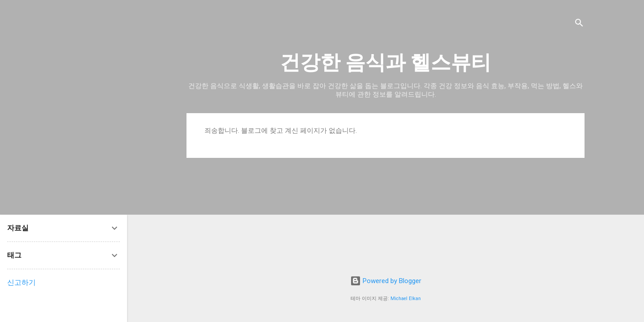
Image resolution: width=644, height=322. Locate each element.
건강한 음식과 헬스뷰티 (386, 62)
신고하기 (21, 282)
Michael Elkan (406, 299)
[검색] (579, 24)
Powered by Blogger (386, 281)
